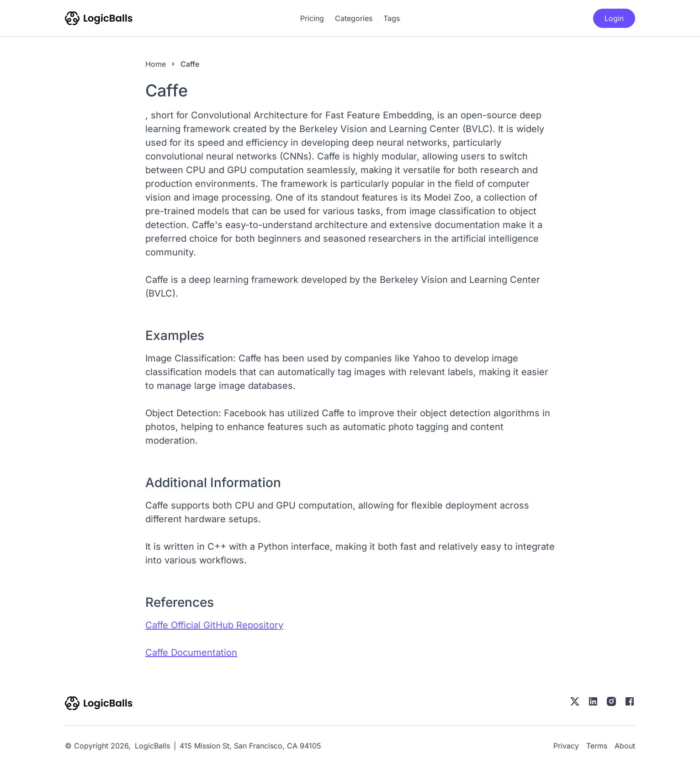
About (625, 746)
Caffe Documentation (191, 653)
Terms (597, 746)
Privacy (566, 746)
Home (156, 64)
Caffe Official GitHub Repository (214, 625)
